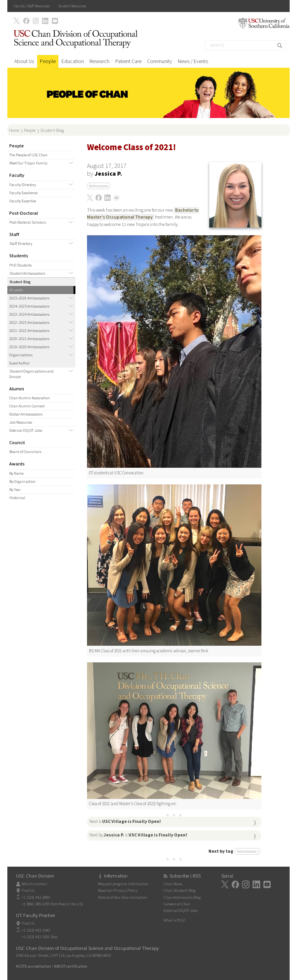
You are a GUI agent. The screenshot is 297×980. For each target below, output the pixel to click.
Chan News (173, 884)
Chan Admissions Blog (182, 897)
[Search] (245, 45)
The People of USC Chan (28, 155)
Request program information (123, 884)
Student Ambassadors (27, 274)
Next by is (138, 835)
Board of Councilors (25, 452)
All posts (16, 290)
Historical (17, 498)
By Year (15, 490)
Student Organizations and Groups (32, 374)
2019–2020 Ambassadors (29, 347)
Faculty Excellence (23, 193)
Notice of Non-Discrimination (123, 897)
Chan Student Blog (180, 890)
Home (14, 131)
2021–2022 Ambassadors (29, 331)
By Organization (22, 482)
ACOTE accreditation (33, 966)
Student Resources (72, 6)
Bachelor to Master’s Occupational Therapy (143, 214)
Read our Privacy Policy (118, 890)
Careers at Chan (177, 904)
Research (99, 61)
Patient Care (128, 61)
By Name (16, 474)
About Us (24, 61)
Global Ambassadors (26, 414)
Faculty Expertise (23, 201)
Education (73, 61)
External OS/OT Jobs (26, 431)
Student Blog (52, 131)
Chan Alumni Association (30, 398)
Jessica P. (108, 174)
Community (160, 61)
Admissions (99, 186)
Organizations (21, 355)
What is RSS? (174, 920)
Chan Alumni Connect (27, 406)
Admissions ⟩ (248, 851)
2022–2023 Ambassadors (29, 323)
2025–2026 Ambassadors (29, 298)
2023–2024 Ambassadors (29, 315)
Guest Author (20, 363)
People (48, 61)
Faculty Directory (23, 185)
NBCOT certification (71, 966)
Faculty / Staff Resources (32, 6)
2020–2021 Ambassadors (29, 339)
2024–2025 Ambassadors (29, 306)
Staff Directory (21, 244)
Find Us (28, 890)
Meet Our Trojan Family (28, 163)
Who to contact (34, 884)
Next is (125, 822)
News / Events (193, 61)
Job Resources (21, 422)
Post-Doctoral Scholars (28, 222)
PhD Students (20, 265)
